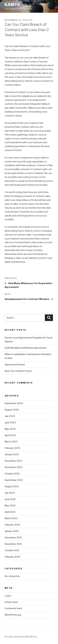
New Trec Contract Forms (18, 371)
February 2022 (12, 525)
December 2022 (13, 461)
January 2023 (12, 454)
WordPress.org (13, 615)
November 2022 (13, 467)
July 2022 (10, 493)
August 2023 (12, 410)
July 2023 (10, 416)
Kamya (12, 5)
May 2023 (10, 429)
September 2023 (14, 403)
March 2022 (11, 518)
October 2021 (12, 550)
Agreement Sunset (15, 365)
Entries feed (11, 602)
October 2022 (12, 474)
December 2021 (13, 538)
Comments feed (13, 608)
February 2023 (12, 448)
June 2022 (10, 499)
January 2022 (12, 531)
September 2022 (14, 480)
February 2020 (12, 557)
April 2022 (10, 512)
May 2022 (10, 506)
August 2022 (12, 486)
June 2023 (10, 423)
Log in (8, 596)
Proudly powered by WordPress (21, 637)
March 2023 (11, 442)
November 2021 (13, 544)
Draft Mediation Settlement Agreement (26, 348)
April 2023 (10, 435)
